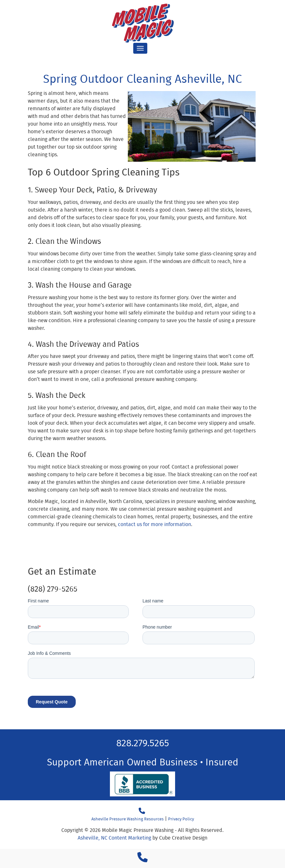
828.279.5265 (143, 743)
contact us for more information (154, 524)
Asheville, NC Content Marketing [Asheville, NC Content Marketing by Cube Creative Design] (114, 838)
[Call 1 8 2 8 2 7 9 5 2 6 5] (142, 859)
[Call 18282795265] (142, 811)
